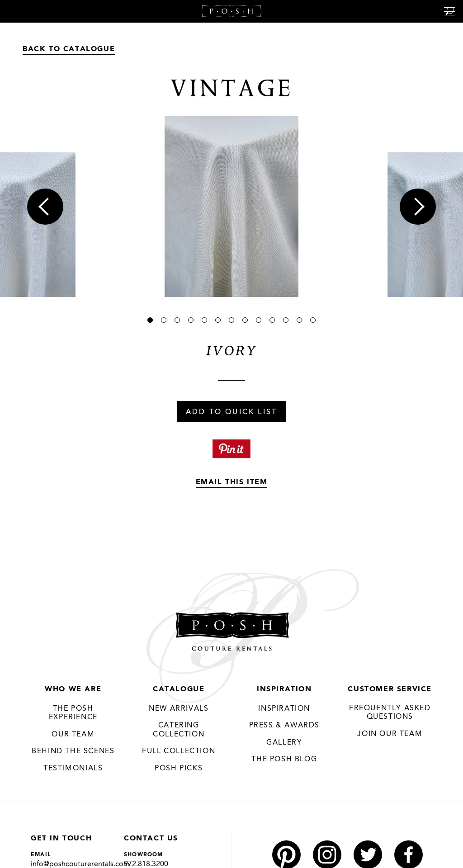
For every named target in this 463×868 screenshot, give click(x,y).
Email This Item (232, 482)
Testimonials (73, 769)
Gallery (284, 743)
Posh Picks (179, 769)
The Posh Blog (284, 759)
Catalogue (179, 689)
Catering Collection (179, 730)
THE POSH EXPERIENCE (73, 713)
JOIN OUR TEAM (390, 734)
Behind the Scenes (73, 751)
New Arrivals (179, 709)
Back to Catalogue (69, 49)
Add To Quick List (231, 412)
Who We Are (73, 689)
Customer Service (390, 689)
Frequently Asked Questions (390, 713)
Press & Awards (284, 726)
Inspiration (284, 689)
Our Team (73, 735)
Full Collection (179, 751)
